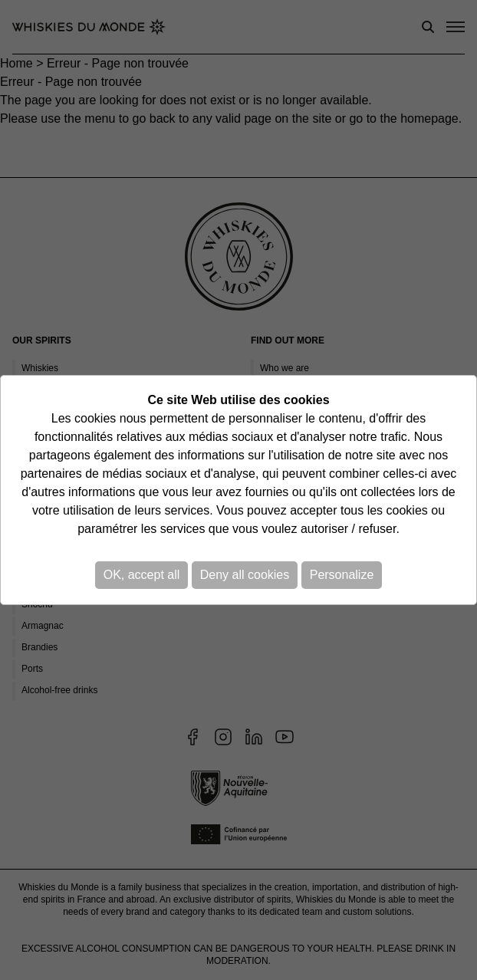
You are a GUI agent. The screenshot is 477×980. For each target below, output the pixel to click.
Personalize (342, 575)
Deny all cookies (245, 575)
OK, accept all (142, 575)
